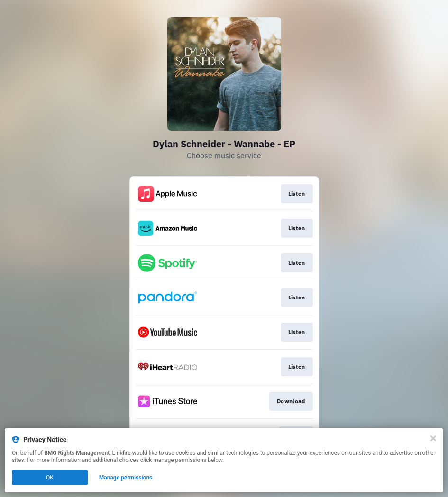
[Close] (433, 438)
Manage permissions (126, 478)
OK (50, 478)
